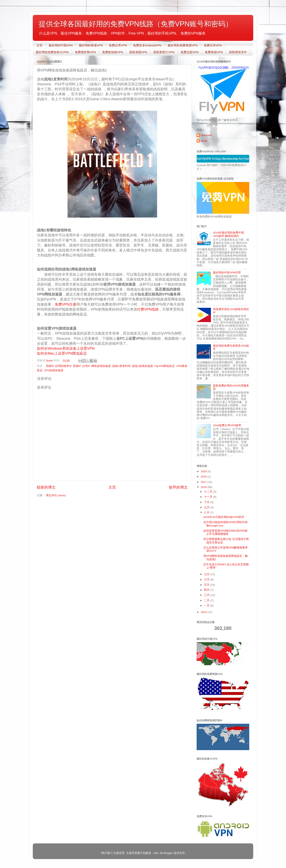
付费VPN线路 (148, 309)
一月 (207, 606)
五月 (207, 585)
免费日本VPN (213, 45)
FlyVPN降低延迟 (164, 366)
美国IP (77, 366)
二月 (207, 600)
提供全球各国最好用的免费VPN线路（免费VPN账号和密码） (136, 24)
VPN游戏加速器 (54, 370)
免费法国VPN (190, 52)
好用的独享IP (63, 366)
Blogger (168, 853)
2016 (204, 487)
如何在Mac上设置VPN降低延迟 (62, 353)
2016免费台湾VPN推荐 (227, 425)
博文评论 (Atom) (56, 495)
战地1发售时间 (121, 366)
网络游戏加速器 (101, 366)
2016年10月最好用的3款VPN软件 (224, 517)
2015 (204, 612)
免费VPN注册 (66, 304)
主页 (40, 45)
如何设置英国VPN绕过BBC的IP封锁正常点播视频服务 (225, 532)
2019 (204, 477)
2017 (204, 482)
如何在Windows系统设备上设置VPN (66, 348)
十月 (207, 502)
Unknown (206, 135)
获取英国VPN (138, 52)
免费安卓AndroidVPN (147, 45)
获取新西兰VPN (164, 52)
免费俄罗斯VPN (85, 52)
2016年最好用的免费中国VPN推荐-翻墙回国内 (228, 234)
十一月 (209, 497)
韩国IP (50, 366)
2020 (204, 471)
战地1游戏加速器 (142, 366)
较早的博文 (178, 487)
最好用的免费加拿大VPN (52, 52)
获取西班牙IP (238, 52)
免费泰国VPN (214, 52)
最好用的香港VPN (91, 45)
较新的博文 (46, 487)
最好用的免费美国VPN (183, 45)
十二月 (209, 492)
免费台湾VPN (118, 45)
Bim (156, 853)
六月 (207, 580)
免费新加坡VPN (113, 52)
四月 (207, 590)
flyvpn (204, 141)
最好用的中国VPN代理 (227, 273)
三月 (207, 595)
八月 (207, 512)
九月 (207, 507)
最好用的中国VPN (61, 45)
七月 (207, 574)
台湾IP (86, 366)
